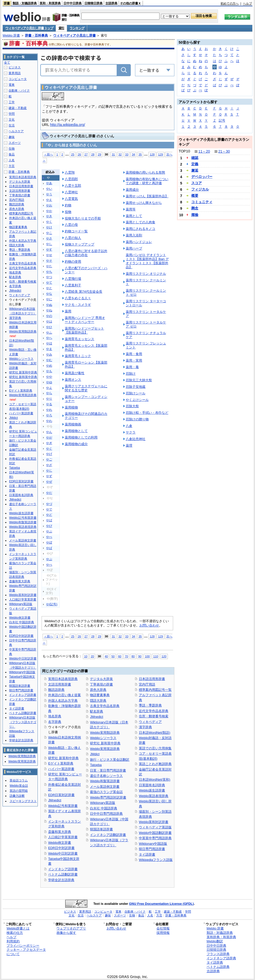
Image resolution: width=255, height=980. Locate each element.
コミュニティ (202, 202)
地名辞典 (55, 716)
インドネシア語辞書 (63, 869)
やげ (49, 454)
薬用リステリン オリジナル (146, 274)
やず (49, 476)
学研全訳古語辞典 (61, 880)
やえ (49, 200)
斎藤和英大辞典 (60, 832)
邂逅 (195, 170)
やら (49, 393)
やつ (49, 277)
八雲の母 (71, 225)
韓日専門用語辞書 (152, 849)
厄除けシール (136, 393)
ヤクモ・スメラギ (78, 305)
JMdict (95, 754)
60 (120, 656)
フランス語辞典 (218, 954)
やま (49, 349)
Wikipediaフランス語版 (156, 860)
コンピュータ (18, 79)
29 (99, 154)
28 (93, 154)
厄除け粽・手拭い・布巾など (147, 413)
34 (133, 154)
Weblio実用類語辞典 (105, 733)
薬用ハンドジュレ (139, 242)
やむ (49, 360)
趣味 (12, 137)
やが (49, 438)
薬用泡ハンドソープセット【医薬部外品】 (84, 330)
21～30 (224, 151)
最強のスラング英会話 (106, 792)
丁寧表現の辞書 (101, 684)
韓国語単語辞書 (101, 829)
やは (49, 321)
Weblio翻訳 (215, 941)
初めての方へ (230, 4)
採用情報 (163, 933)
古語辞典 (111, 3)
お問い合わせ (149, 625)
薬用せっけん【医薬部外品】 (147, 196)
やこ (49, 233)
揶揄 (195, 215)
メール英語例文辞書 (105, 787)
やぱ (49, 548)
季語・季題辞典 (150, 705)
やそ (49, 261)
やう (49, 194)
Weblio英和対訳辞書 (154, 822)
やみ (49, 355)
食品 (12, 154)
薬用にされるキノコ (140, 229)
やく (49, 222)
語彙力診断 (17, 796)
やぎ (49, 443)
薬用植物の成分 (76, 444)
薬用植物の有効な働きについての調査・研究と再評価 (147, 181)
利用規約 (13, 941)
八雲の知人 (73, 238)
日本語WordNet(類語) (155, 733)
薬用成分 (132, 190)
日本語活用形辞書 (152, 679)
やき (49, 216)
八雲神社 (71, 192)
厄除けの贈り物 (137, 419)
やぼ (49, 542)
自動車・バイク (19, 91)
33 (127, 154)
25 (73, 154)
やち (49, 272)
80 (133, 656)
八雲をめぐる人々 (78, 298)
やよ (49, 388)
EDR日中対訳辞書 (61, 848)
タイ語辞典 (215, 962)
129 (160, 154)
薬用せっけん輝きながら (144, 203)
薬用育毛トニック (78, 356)
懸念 (195, 208)
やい (49, 189)
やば (49, 520)
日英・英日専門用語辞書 (108, 770)
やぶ (49, 531)
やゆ (49, 382)
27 (86, 154)
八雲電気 (71, 199)
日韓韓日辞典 (93, 3)
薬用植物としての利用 (81, 437)
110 (156, 656)
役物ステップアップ (79, 244)
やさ (49, 238)
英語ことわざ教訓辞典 (155, 764)
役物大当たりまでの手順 (83, 218)
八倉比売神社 (136, 439)
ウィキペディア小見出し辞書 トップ (29, 28)
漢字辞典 (145, 727)
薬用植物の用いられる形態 (145, 172)
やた (49, 266)
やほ (49, 343)
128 (152, 154)
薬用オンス (73, 380)
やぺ (49, 565)
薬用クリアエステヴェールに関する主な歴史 (86, 388)
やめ (49, 366)
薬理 (129, 445)
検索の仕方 (15, 933)
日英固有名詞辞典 (152, 785)
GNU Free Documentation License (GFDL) (161, 904)
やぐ (49, 449)
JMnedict (55, 800)
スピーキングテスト (23, 801)
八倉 (129, 426)
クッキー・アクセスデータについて (26, 952)
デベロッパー (202, 177)
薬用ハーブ (134, 248)
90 (140, 656)
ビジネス (15, 67)
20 (92, 656)
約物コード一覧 (76, 231)
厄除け (131, 374)
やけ (49, 227)
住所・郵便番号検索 (154, 716)
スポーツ (15, 143)
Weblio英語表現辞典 (154, 796)
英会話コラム (19, 780)
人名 (12, 160)
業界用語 (15, 73)
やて (49, 283)
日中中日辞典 (73, 3)
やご (49, 459)
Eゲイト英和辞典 (61, 763)
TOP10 (184, 151)
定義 (195, 164)
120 (164, 656)
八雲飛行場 (73, 279)
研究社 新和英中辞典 (105, 743)
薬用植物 (71, 407)
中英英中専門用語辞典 (155, 838)
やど (49, 515)
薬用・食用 (134, 354)
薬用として (134, 216)
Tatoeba (96, 765)
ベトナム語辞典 (218, 967)
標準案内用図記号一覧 (155, 690)
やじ (49, 471)
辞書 (7, 3)
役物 (68, 212)
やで (49, 509)
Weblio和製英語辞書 (105, 781)
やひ (49, 327)
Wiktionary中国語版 (153, 844)
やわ (49, 421)
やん (49, 432)
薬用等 (131, 209)
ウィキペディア (150, 722)
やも (49, 371)
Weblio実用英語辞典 (105, 749)
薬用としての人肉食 (140, 222)
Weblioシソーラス (103, 738)
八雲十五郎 (73, 186)
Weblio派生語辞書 (152, 790)
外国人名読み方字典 (63, 701)
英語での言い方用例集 (155, 748)
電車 (12, 85)
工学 (12, 102)
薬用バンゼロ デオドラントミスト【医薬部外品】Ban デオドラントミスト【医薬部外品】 (147, 261)
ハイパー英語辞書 (61, 769)
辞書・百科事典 (36, 35)
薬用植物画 (73, 424)
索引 (61, 28)
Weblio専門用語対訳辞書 (108, 797)
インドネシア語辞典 (221, 958)
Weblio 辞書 (11, 35)
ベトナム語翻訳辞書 (63, 874)
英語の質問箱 (19, 791)
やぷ (49, 559)
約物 (68, 205)
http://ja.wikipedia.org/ (67, 125)
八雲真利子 (73, 285)
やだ (49, 493)
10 (86, 656)
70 (126, 656)
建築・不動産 (18, 108)
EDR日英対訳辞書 (61, 795)
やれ (49, 410)
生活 (12, 125)
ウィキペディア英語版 (155, 827)
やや (49, 377)
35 (140, 154)
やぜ (49, 482)
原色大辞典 (98, 690)
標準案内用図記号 (21, 213)
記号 (222, 120)
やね (49, 310)
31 (113, 154)
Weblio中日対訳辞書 (63, 853)
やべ (49, 537)
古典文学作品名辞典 (105, 706)
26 (79, 154)
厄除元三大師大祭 (139, 380)
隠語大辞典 (98, 701)
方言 (12, 166)
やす (49, 250)
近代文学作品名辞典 (154, 711)
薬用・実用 (134, 360)
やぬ (49, 305)
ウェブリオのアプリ (71, 928)
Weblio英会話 (19, 786)
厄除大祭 (132, 406)
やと (49, 288)
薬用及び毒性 (75, 373)
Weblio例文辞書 (60, 843)
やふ (49, 333)
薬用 (68, 311)
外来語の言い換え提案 (65, 695)
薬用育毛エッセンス (79, 339)
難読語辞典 (56, 690)
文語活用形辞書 (60, 684)
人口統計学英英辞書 (63, 837)
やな (49, 294)
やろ (49, 415)
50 (113, 656)
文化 (12, 120)
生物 (12, 149)
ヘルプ (247, 4)
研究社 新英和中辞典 (63, 758)
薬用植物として (76, 431)
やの (49, 316)
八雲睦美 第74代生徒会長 (84, 292)
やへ (49, 338)
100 (147, 656)
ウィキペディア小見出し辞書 (74, 35)
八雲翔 (70, 172)
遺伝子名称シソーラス (106, 776)
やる (49, 404)
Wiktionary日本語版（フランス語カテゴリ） (23, 722)
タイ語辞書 (147, 854)
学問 (12, 114)
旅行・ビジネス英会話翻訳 (110, 760)
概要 (195, 196)
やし (49, 244)
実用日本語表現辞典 (63, 679)
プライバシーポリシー (23, 946)
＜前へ (48, 154)
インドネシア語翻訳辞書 (108, 835)
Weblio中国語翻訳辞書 (155, 833)
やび (49, 526)
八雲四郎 (71, 179)
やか (49, 211)
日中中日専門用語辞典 (106, 814)
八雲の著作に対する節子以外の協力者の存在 (86, 253)
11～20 (204, 151)
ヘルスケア (16, 131)
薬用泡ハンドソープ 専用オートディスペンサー (85, 320)
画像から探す (66, 933)
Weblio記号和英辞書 (63, 806)
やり (49, 399)
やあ (49, 183)
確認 (195, 158)
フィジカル (200, 189)
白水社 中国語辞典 (104, 808)
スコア (197, 183)
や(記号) (52, 604)
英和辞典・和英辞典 (221, 937)
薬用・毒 (132, 367)
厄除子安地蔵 (136, 387)
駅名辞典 (97, 711)
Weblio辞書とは (18, 928)
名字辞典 (55, 722)
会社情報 (163, 928)
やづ (49, 504)
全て (7, 63)
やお (49, 205)
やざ (49, 465)
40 (106, 656)
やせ (49, 255)
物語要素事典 (100, 695)
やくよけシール (137, 400)
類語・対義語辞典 (25, 3)
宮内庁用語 (147, 684)
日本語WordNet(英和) (155, 780)
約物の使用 (73, 262)
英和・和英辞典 (50, 3)
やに (49, 299)
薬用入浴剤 (134, 235)
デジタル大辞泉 (101, 679)
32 (120, 154)
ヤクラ (131, 432)
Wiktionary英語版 (102, 803)
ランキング (77, 28)
